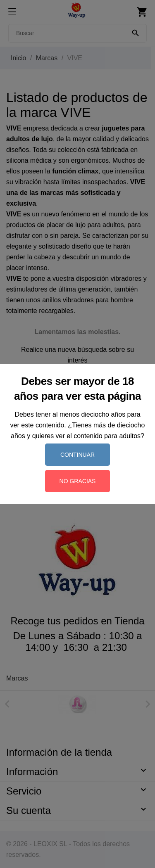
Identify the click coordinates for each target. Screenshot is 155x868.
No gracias (78, 481)
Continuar (77, 455)
